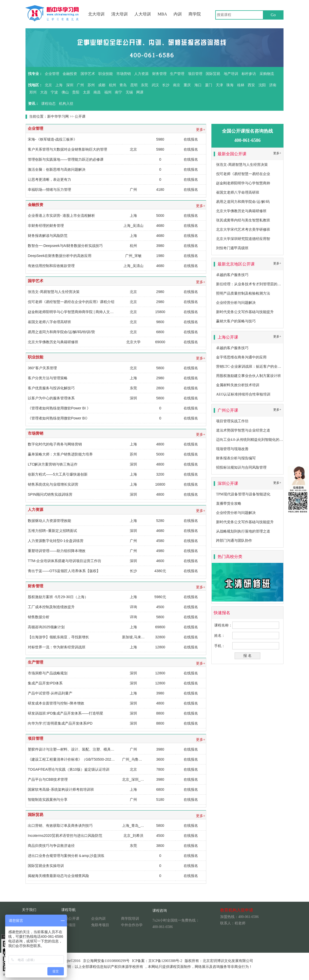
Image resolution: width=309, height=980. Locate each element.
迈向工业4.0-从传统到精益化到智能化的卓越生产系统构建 (262, 440)
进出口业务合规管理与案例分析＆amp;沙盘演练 (66, 856)
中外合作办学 (132, 925)
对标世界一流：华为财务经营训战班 (57, 647)
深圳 (70, 85)
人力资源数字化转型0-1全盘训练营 (56, 541)
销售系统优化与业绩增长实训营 (53, 484)
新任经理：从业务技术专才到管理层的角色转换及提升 (259, 284)
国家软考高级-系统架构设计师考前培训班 (61, 789)
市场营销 (124, 74)
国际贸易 (213, 74)
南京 (177, 85)
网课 (140, 92)
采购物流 (267, 74)
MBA (162, 14)
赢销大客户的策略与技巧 (236, 321)
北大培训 (96, 14)
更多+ (201, 130)
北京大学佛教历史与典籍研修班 (53, 342)
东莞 (144, 85)
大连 (44, 92)
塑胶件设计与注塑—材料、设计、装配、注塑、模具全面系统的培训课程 (85, 749)
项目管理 (195, 74)
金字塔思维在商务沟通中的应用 (241, 357)
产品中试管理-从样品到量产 (50, 693)
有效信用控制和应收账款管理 (51, 266)
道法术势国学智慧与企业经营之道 (243, 430)
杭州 (113, 85)
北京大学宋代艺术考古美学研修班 (243, 230)
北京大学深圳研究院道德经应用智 (243, 239)
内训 (178, 14)
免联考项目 (100, 925)
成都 (102, 85)
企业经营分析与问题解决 (236, 303)
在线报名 (191, 139)
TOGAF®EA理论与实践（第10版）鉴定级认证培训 (69, 769)
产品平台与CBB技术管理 (48, 779)
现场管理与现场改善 (232, 449)
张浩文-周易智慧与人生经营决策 (54, 292)
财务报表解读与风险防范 (48, 236)
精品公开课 (70, 919)
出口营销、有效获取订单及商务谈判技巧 (60, 826)
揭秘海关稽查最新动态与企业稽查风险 (58, 876)
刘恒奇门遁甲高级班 (232, 248)
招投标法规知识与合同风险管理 (241, 467)
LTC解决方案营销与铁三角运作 (53, 464)
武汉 (155, 85)
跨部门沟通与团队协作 (234, 541)
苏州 (91, 85)
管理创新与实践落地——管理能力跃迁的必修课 (66, 159)
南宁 (118, 92)
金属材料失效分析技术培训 (238, 385)
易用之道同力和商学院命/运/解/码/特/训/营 (61, 332)
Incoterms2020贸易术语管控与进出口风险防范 (65, 836)
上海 (59, 85)
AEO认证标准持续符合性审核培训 (243, 394)
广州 (80, 85)
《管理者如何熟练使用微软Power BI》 (59, 418)
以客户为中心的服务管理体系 (51, 398)
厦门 (209, 85)
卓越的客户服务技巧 (232, 275)
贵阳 (76, 92)
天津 (219, 85)
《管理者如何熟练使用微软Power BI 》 (59, 408)
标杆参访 (249, 74)
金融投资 (70, 74)
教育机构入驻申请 (237, 910)
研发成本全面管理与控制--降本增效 (56, 703)
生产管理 (177, 74)
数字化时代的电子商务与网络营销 (55, 444)
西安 (251, 85)
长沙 (166, 85)
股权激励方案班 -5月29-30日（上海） (58, 597)
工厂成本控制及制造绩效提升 (51, 607)
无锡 (129, 92)
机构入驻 (66, 104)
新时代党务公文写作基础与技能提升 (245, 312)
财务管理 (159, 74)
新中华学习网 (58, 117)
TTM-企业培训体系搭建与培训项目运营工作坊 (65, 561)
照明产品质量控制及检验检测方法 (243, 293)
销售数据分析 (39, 617)
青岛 (123, 85)
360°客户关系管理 (42, 368)
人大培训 (143, 14)
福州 (108, 92)
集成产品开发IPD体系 (45, 683)
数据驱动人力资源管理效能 (49, 521)
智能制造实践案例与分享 (48, 800)
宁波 (54, 92)
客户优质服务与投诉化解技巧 (51, 388)
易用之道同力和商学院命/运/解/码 (243, 202)
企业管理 (52, 74)
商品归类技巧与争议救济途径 (51, 846)
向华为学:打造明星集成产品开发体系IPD (60, 723)
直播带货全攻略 (229, 504)
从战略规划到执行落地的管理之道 (243, 531)
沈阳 (262, 85)
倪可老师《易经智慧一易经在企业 (243, 174)
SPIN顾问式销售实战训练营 (50, 494)
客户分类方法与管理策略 (48, 378)
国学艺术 (88, 74)
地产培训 (231, 74)
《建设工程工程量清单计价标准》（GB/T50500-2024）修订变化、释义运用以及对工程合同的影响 (106, 759)
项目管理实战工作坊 (232, 421)
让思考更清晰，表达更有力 (49, 179)
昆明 (134, 85)
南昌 (97, 92)
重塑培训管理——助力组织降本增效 (57, 551)
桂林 (241, 85)
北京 (48, 85)
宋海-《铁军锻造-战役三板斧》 (52, 139)
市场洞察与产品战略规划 (48, 673)
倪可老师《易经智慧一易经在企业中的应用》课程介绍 (71, 302)
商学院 (195, 14)
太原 (87, 92)
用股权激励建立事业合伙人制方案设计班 (248, 376)
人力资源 (141, 74)
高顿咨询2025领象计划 (46, 627)
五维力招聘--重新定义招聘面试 (52, 531)
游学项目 (68, 925)
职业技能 (106, 74)
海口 (198, 85)
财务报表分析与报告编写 (236, 458)
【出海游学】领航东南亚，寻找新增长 (58, 637)
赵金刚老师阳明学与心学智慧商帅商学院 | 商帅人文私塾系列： (78, 312)
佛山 (65, 92)
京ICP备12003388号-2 (165, 961)
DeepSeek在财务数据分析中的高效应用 (60, 256)
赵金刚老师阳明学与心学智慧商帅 (243, 183)
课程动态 (48, 104)
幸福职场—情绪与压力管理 (49, 190)
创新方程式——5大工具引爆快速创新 (58, 474)
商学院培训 (130, 919)
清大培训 (119, 14)
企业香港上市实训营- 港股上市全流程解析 (61, 216)
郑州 (33, 92)
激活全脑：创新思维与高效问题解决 (57, 169)
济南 (273, 85)
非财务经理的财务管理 (46, 226)
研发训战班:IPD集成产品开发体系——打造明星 (66, 713)
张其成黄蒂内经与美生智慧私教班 (243, 220)
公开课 (80, 117)
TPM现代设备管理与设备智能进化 (243, 494)
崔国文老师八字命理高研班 (49, 322)
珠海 (230, 85)
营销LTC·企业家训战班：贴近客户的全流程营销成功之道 (261, 367)
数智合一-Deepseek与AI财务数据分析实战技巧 (65, 246)
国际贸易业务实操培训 (46, 866)
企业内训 (98, 919)
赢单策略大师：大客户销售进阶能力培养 (60, 454)
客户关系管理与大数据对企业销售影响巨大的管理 (67, 149)
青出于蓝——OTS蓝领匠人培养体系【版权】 (64, 571)
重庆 (187, 85)
